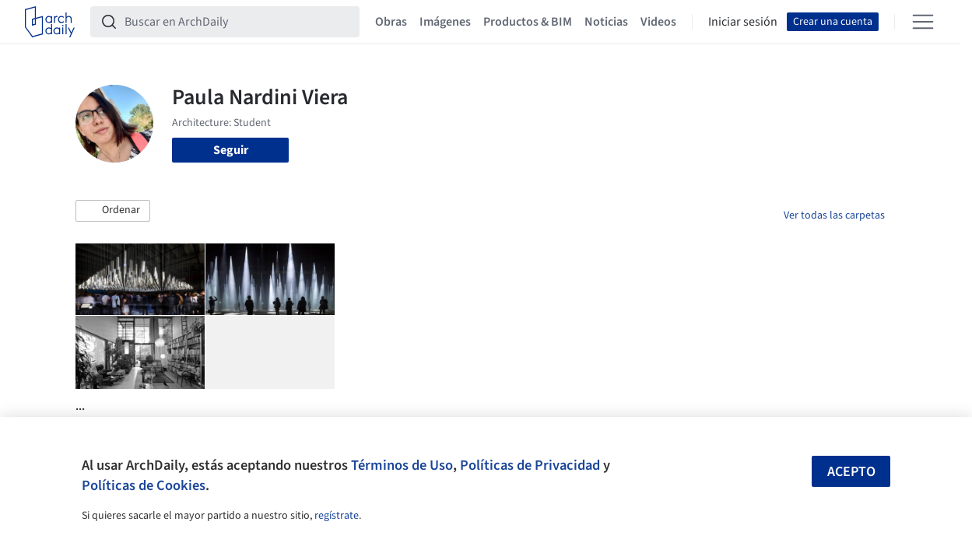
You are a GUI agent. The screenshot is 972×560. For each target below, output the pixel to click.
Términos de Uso (402, 465)
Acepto (851, 472)
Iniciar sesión (743, 22)
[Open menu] (923, 22)
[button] (113, 211)
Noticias (606, 22)
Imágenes (445, 22)
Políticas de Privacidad (530, 465)
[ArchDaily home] (50, 22)
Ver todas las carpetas (834, 215)
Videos (658, 22)
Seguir (231, 150)
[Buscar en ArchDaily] (237, 22)
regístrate (337, 516)
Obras (391, 22)
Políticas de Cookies (144, 485)
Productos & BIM (528, 22)
